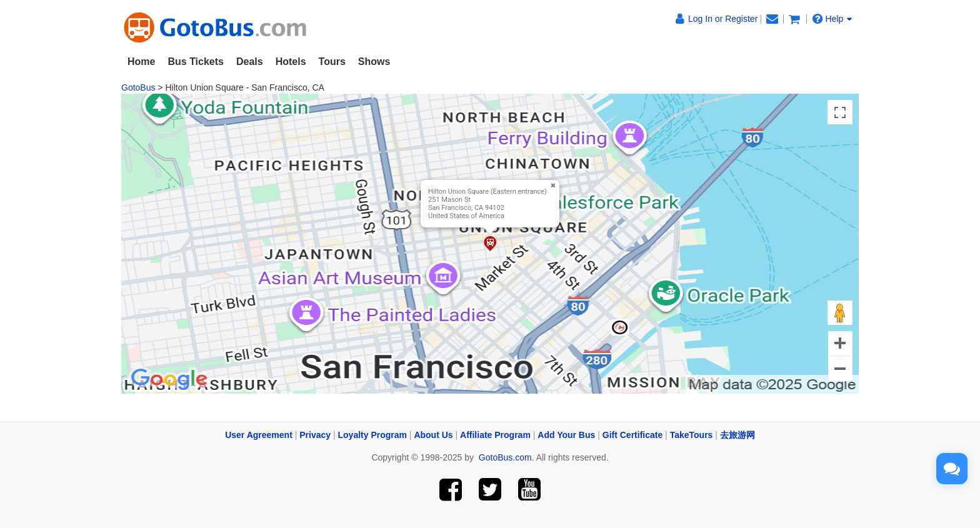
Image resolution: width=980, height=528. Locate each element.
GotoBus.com (505, 457)
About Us (433, 435)
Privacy (315, 435)
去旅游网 (737, 435)
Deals (250, 62)
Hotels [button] (291, 62)
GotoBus (138, 87)
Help (832, 19)
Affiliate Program (495, 435)
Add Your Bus (566, 435)
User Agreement (259, 435)
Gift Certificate (632, 435)
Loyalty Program (372, 435)
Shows (374, 62)
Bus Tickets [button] (196, 62)
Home (141, 62)
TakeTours (692, 435)
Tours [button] (332, 62)
